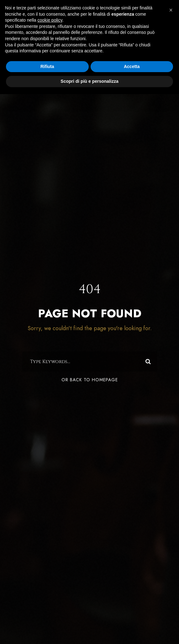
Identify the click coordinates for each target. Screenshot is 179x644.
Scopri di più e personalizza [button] (89, 81)
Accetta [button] (132, 66)
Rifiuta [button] (47, 66)
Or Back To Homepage (90, 380)
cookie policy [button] (50, 20)
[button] (171, 10)
